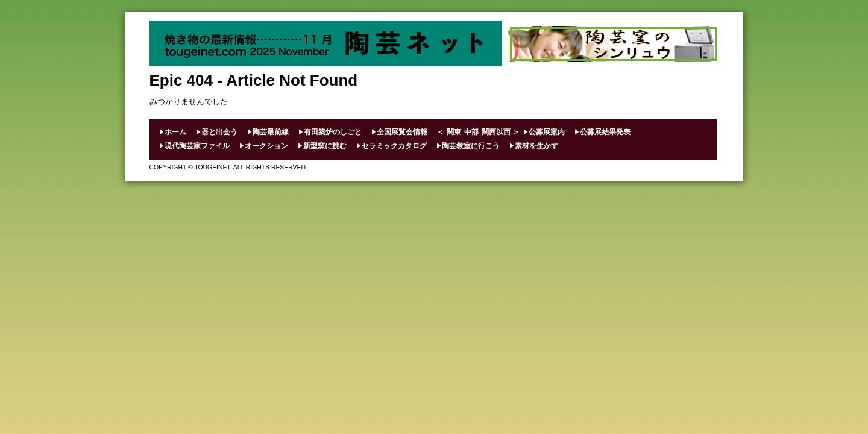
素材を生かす (536, 146)
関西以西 (496, 132)
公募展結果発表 (605, 132)
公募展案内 (547, 132)
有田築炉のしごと (333, 132)
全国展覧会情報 (402, 132)
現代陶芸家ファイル (197, 146)
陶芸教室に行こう (471, 146)
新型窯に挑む (325, 146)
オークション (266, 146)
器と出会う (219, 132)
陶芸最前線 (271, 132)
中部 (471, 132)
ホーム (175, 132)
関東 (454, 132)
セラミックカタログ (394, 146)
